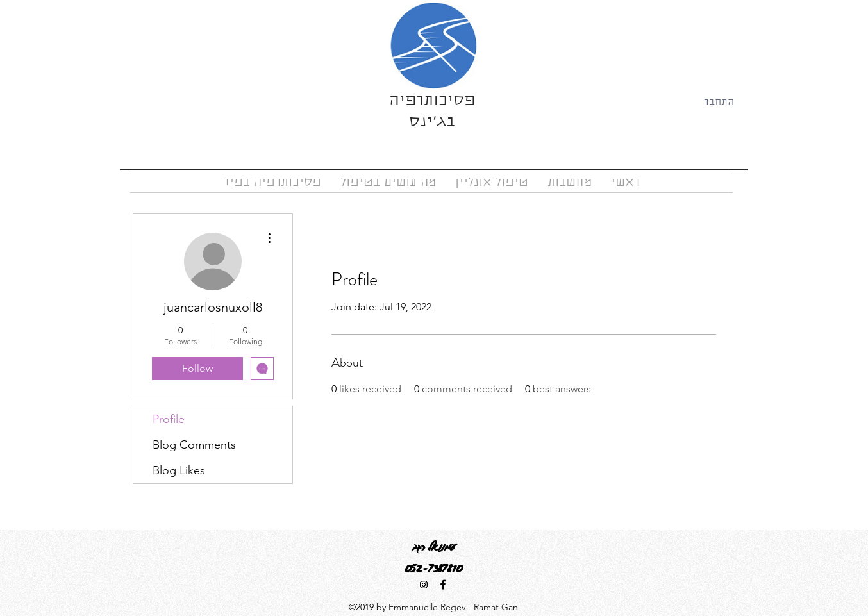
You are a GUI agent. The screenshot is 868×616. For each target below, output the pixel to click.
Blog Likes (179, 470)
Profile (169, 419)
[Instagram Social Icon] (424, 585)
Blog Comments (194, 445)
